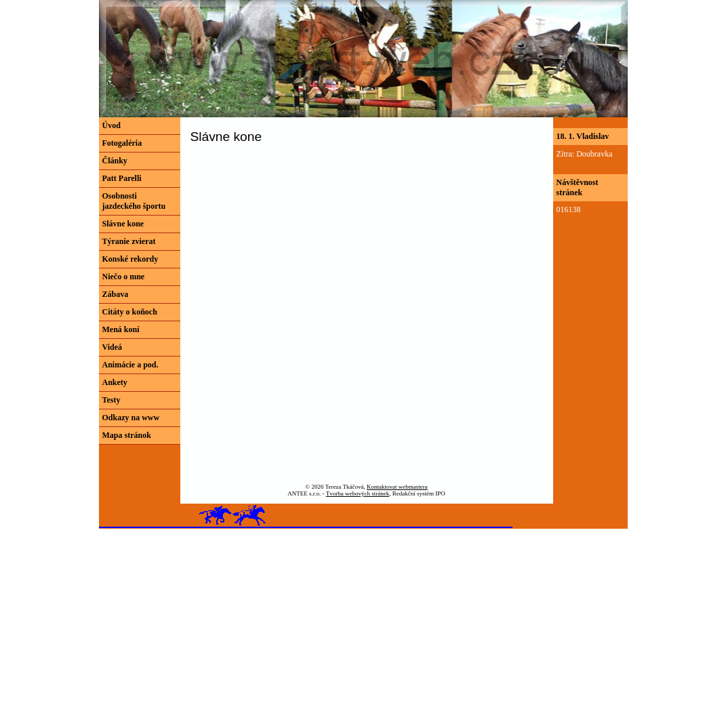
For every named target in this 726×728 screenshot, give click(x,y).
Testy (112, 400)
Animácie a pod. (130, 365)
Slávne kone (123, 224)
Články (115, 161)
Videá (113, 347)
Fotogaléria (122, 143)
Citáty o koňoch (130, 312)
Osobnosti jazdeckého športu (134, 201)
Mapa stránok (127, 435)
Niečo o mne (124, 277)
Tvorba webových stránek (358, 493)
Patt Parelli (122, 178)
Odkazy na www (131, 418)
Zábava (116, 294)
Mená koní (121, 329)
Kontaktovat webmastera (397, 487)
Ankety (115, 382)
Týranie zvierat (129, 241)
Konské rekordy (130, 259)
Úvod (112, 125)
